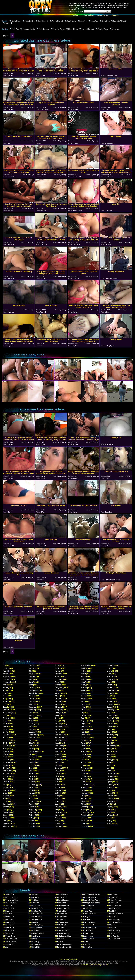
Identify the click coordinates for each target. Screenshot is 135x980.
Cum (31, 713)
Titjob (109, 751)
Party (83, 740)
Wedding (110, 801)
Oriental (84, 726)
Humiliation (59, 746)
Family (31, 790)
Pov (82, 765)
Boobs (5, 776)
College (32, 688)
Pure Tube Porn (37, 911)
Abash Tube (10, 894)
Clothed (32, 677)
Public (83, 782)
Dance (31, 729)
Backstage (7, 713)
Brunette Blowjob (120, 21)
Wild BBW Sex (114, 919)
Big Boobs (7, 735)
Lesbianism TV (89, 925)
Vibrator (110, 785)
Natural (84, 696)
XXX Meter (113, 925)
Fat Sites (60, 942)
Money (83, 685)
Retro (83, 796)
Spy (108, 696)
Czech (31, 724)
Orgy (83, 724)
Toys (109, 757)
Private (84, 774)
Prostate (84, 776)
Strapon (110, 707)
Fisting (31, 818)
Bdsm (5, 724)
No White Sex (62, 917)
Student (110, 715)
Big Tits (6, 746)
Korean (58, 787)
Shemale (84, 826)
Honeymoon (59, 738)
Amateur (6, 677)
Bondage (6, 774)
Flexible (32, 826)
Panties (84, 735)
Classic (32, 668)
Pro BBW (113, 911)
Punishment (85, 785)
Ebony (31, 765)
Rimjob (84, 804)
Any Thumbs (36, 894)
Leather (58, 801)
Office (83, 710)
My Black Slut (62, 914)
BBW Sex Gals (63, 922)
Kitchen (58, 785)
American (7, 682)
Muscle (84, 693)
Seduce (84, 818)
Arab (5, 693)
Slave (109, 674)
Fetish (31, 804)
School (84, 810)
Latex (57, 796)
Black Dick (106, 21)
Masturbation (86, 665)
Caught (6, 815)
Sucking (110, 718)
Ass (4, 699)
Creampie (33, 707)
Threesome (111, 746)
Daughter (32, 732)
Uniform (110, 776)
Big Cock (6, 740)
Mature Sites (114, 903)
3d (4, 665)
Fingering (32, 810)
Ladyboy (58, 793)
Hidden (58, 732)
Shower (110, 665)
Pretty (83, 771)
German (58, 693)
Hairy (57, 721)
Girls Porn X (114, 928)
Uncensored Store (12, 900)
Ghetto (57, 696)
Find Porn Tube (115, 939)
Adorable (6, 671)
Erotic (31, 771)
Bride (5, 785)
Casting (6, 812)
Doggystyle (33, 751)
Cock (31, 682)
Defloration (33, 738)
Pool (83, 760)
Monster (84, 688)
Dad (31, 726)
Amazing (6, 679)
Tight (109, 749)
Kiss (57, 782)
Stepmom (110, 702)
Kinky (57, 779)
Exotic (31, 779)
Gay (57, 690)
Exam (31, 776)
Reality (84, 790)
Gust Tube (35, 900)
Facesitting (33, 785)
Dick (31, 740)
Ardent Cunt (10, 908)
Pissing (84, 754)
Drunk (31, 762)
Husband (58, 749)
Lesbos (86, 942)
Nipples (84, 699)
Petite (83, 749)
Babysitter (7, 710)
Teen (109, 740)
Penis (83, 743)
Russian (84, 807)
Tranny (109, 760)
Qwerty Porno (10, 931)
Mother (84, 690)
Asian (5, 696)
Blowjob (6, 768)
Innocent (58, 754)
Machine (58, 818)
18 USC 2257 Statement (88, 965)
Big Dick (6, 743)
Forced (58, 671)
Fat (30, 796)
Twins (109, 765)
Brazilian (6, 782)
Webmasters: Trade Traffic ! (70, 959)
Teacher (110, 735)
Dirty (31, 746)
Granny (58, 713)
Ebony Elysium (37, 944)
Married (58, 823)
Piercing (84, 751)
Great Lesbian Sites (90, 914)
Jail (56, 765)
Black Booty (71, 21)
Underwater (111, 774)
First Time (33, 812)
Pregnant (84, 768)
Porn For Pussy (115, 931)
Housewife (59, 740)
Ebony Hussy (62, 897)
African (6, 674)
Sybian (109, 729)
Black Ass (83, 21)
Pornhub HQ (10, 922)
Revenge (84, 799)
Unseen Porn (10, 936)
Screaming (85, 812)
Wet (108, 804)
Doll (31, 754)
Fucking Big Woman (64, 944)
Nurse (83, 704)
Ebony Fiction (36, 947)
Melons (84, 671)
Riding (83, 801)
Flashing (32, 823)
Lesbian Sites (88, 931)
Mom (83, 682)
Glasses (58, 704)
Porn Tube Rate (37, 908)
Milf (82, 677)
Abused (6, 668)
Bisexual (6, 751)
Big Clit (6, 738)
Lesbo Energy (88, 933)
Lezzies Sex (88, 947)
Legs (57, 804)
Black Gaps (35, 931)
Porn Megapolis (115, 908)
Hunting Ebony (63, 911)
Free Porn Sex (114, 936)
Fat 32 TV (61, 939)
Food (57, 665)
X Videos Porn (114, 933)
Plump (83, 757)
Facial (31, 787)
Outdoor (84, 729)
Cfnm (5, 821)
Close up (32, 674)
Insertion (58, 757)
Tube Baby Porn (37, 925)
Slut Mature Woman (116, 914)
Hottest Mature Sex (90, 922)
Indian (57, 751)
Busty (5, 801)
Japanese (59, 768)
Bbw (5, 721)
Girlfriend (58, 699)
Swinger (110, 726)
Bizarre (6, 754)
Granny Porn (88, 911)
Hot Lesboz (87, 919)
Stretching (111, 710)
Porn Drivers (10, 928)
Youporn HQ (10, 944)
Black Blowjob (43, 21)
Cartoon (6, 807)
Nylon (83, 707)
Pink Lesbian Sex (115, 906)
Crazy (31, 704)
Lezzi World (113, 894)
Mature (84, 668)
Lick (56, 810)
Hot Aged (87, 917)
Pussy (83, 787)
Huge (57, 743)
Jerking (58, 774)
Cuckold (32, 710)
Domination (33, 757)
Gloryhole (58, 707)
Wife (109, 810)
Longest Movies (102, 15)
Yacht (109, 818)
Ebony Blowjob (58, 21)
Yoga (109, 821)
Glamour (58, 702)
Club (31, 679)
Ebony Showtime (63, 900)
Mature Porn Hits (115, 897)
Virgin (109, 790)
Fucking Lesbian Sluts (65, 947)
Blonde (6, 765)
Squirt (109, 699)
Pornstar (84, 762)
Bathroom (7, 718)
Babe (5, 707)
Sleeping (110, 677)
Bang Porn (9, 911)
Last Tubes (9, 919)
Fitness (32, 821)
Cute (31, 721)
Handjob (58, 724)
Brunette (6, 790)
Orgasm (84, 721)
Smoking (110, 679)
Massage (58, 826)
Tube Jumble (10, 933)
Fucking (58, 679)
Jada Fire (15, 29)
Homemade (59, 735)
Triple (109, 762)
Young (109, 823)
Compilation (33, 693)
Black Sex (94, 21)
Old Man (84, 715)
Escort (31, 774)
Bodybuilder (7, 771)
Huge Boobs (29, 21)
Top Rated (76, 15)
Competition (33, 690)
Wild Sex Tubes (11, 942)
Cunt (31, 718)
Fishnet (32, 815)
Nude (83, 702)
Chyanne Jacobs (29, 29)
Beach (5, 726)
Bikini (5, 749)
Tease (109, 738)
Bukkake (6, 796)
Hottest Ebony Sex (64, 908)
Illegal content (103, 965)
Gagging (58, 685)
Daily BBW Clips (63, 933)
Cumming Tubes (63, 931)
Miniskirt (84, 679)
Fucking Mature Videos (91, 900)
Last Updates (89, 15)
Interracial (59, 760)
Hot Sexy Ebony (63, 906)
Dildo (31, 743)
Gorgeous (59, 710)
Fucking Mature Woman (92, 903)
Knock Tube (36, 906)
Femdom (32, 801)
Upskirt (109, 782)
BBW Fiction (62, 919)
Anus (5, 690)
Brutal (5, 793)
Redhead (84, 793)
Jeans (57, 771)
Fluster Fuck (10, 917)
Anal (5, 685)
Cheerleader (8, 826)
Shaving (84, 823)
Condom (32, 696)
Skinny (109, 671)
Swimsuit (110, 724)
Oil (82, 713)
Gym (57, 718)
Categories (115, 15)
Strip (109, 713)
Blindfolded (7, 762)
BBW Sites (61, 928)
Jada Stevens (44, 29)
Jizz (56, 776)
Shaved (84, 821)
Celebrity (6, 818)
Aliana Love (116, 29)
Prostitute (84, 779)
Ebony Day (35, 942)
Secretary (84, 815)
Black (5, 757)
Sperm (109, 693)
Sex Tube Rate (37, 917)
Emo (31, 768)
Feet (31, 799)
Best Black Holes (37, 928)
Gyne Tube (35, 903)
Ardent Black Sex (11, 897)
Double (32, 760)
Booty (5, 779)
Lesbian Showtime (90, 928)
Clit (30, 671)
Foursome (59, 674)
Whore (109, 807)
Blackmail (7, 760)
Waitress (110, 796)
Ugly (109, 768)
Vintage (110, 787)
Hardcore (58, 726)
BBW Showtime (63, 925)
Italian (57, 762)
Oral (83, 718)
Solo (109, 682)
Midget (83, 674)
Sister (109, 668)
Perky (83, 746)
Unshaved (111, 779)
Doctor (31, 749)
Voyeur (109, 793)
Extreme (32, 782)
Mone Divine (73, 29)
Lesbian (58, 807)
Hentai (57, 729)
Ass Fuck (9, 23)
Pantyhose (85, 738)
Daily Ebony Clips (38, 933)
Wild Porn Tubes (11, 939)
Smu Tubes (35, 922)
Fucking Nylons (89, 906)
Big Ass (6, 732)
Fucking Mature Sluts (91, 897)
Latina (57, 799)
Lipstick (58, 815)
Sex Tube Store (37, 919)
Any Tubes (35, 897)
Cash (5, 810)
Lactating (58, 790)
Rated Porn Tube (37, 914)
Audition (6, 702)
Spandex (110, 688)
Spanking (110, 690)
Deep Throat (34, 735)
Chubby (32, 665)
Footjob (58, 668)
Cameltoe (7, 804)
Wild (109, 812)
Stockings (110, 704)
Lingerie (58, 812)
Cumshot (32, 715)
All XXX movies (11, 903)
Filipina (32, 807)
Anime (5, 688)
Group (57, 715)
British (5, 787)
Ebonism (34, 939)
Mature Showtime (115, 900)
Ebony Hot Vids (63, 894)
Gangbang (59, 688)
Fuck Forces (10, 925)
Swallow (110, 721)
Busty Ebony (16, 21)
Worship (110, 815)
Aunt (5, 704)
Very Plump (113, 917)
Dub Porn (9, 914)
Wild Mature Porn (115, 922)
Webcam (110, 799)
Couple (32, 702)
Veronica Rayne (59, 29)
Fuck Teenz (87, 908)
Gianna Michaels (88, 29)
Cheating (6, 823)
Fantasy (32, 793)
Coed (31, 685)
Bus (5, 799)
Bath (5, 715)
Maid (57, 821)
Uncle (109, 771)
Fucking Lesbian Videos (92, 894)
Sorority (110, 685)
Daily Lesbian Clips (64, 936)
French (58, 677)
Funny (57, 682)
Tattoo (109, 732)
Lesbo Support (88, 939)
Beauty (6, 729)
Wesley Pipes (103, 29)
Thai (109, 743)
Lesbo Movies (88, 936)
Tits (108, 754)
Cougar (32, 699)
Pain (83, 732)
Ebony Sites (62, 903)
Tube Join (9, 906)
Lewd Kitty (87, 944)
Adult (7, 947)
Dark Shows (36, 936)
